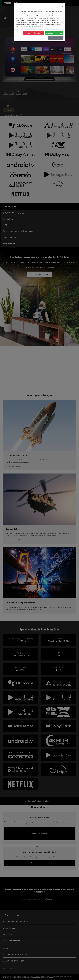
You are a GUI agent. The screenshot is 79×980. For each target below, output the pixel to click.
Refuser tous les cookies (34, 33)
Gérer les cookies (56, 38)
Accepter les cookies (54, 33)
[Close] (63, 6)
